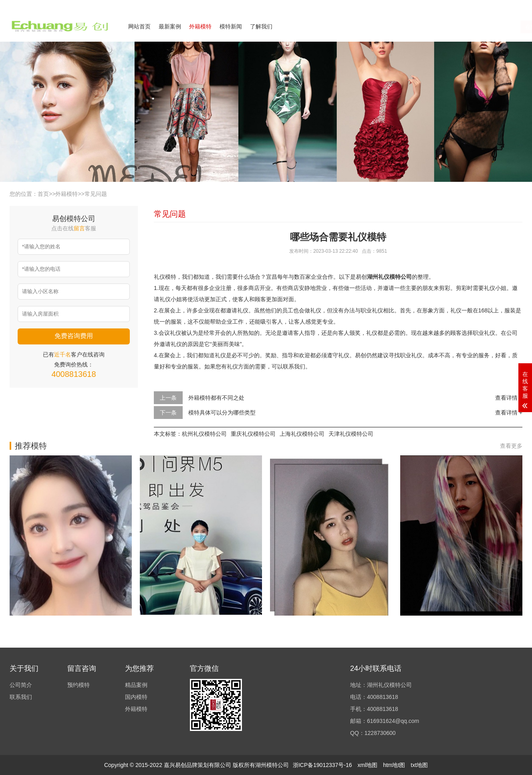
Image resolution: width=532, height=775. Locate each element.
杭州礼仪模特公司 (204, 434)
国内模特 (136, 697)
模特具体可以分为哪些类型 (222, 413)
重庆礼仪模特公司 (253, 434)
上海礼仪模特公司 (302, 434)
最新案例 (170, 26)
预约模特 (79, 685)
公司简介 (444, 6)
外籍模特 (200, 26)
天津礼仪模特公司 (351, 434)
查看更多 (511, 446)
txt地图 (419, 765)
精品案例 (136, 685)
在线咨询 (441, 27)
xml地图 (367, 765)
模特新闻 (231, 26)
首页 (43, 194)
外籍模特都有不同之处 (216, 398)
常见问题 (96, 194)
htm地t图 (394, 765)
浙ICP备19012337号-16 (322, 765)
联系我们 (474, 6)
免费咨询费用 (74, 336)
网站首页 (139, 26)
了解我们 (261, 26)
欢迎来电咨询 (508, 6)
